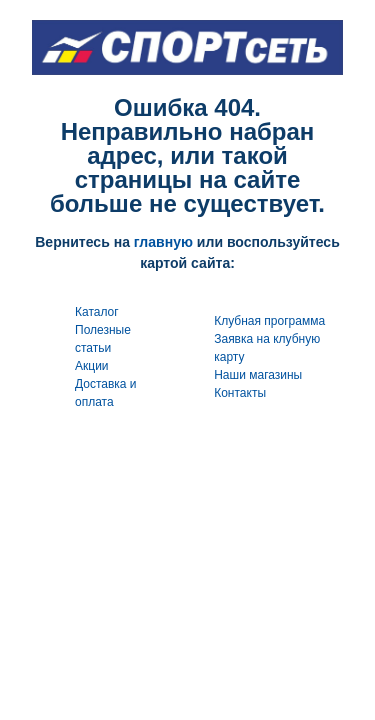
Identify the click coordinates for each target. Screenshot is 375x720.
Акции (92, 366)
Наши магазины (258, 375)
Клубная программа (269, 321)
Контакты (240, 393)
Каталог (97, 312)
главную (163, 242)
